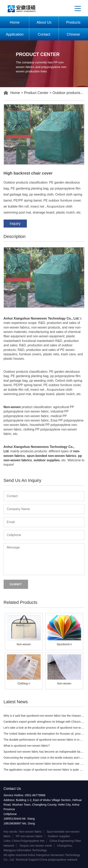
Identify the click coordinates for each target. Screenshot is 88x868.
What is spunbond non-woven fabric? (27, 746)
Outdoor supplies (59, 836)
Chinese (73, 34)
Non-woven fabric (30, 832)
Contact (44, 34)
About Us (44, 22)
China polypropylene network (58, 860)
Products (73, 22)
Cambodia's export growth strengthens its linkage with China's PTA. (46, 722)
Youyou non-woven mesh (36, 846)
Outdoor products (66, 93)
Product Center (36, 93)
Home (15, 22)
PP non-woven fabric (29, 836)
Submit (16, 584)
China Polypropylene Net (28, 841)
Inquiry (15, 224)
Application (15, 34)
